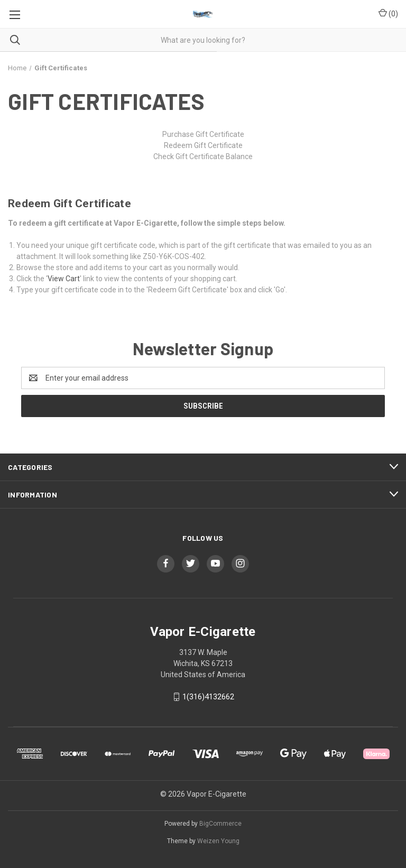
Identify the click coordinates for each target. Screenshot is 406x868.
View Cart (64, 279)
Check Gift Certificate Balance (203, 156)
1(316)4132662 (208, 697)
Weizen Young (218, 841)
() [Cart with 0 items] (388, 13)
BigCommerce (220, 824)
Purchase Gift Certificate (203, 134)
